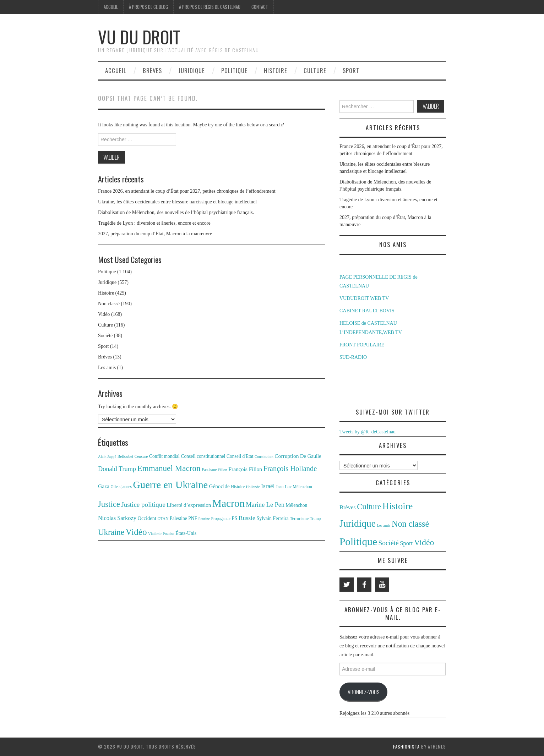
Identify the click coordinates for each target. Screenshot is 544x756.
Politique (234, 70)
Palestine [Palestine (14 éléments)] (178, 518)
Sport (351, 70)
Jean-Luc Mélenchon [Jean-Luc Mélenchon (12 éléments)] (294, 487)
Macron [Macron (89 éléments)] (229, 503)
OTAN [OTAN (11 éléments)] (163, 519)
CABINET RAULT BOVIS (367, 311)
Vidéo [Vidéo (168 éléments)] (424, 542)
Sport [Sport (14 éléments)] (406, 543)
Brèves (152, 70)
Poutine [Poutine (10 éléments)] (204, 519)
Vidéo (104, 314)
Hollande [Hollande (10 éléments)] (253, 487)
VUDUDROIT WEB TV (364, 298)
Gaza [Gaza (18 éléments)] (104, 486)
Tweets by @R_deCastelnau (368, 432)
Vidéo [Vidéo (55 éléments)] (136, 532)
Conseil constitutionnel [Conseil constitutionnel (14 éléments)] (203, 456)
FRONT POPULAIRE (362, 345)
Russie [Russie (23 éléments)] (247, 518)
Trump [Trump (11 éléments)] (315, 519)
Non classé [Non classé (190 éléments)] (410, 524)
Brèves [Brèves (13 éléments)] (348, 507)
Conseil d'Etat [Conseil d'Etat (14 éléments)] (240, 456)
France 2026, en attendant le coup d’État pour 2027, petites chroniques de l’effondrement (187, 191)
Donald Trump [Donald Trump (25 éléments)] (117, 469)
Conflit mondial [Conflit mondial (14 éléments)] (164, 456)
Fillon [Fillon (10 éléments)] (222, 470)
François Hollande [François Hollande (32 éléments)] (290, 469)
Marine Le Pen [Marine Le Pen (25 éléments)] (265, 505)
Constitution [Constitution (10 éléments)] (264, 457)
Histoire (276, 70)
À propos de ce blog (148, 7)
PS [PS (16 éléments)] (234, 518)
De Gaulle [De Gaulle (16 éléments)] (311, 456)
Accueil (111, 7)
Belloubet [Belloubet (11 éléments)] (126, 456)
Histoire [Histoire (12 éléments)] (238, 487)
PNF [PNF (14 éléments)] (193, 518)
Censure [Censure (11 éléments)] (141, 456)
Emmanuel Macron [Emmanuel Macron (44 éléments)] (169, 468)
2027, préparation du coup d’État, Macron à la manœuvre (155, 234)
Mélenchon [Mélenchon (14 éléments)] (297, 505)
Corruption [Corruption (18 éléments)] (287, 456)
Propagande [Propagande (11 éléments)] (221, 519)
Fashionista (406, 747)
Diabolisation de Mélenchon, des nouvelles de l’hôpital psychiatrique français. (176, 212)
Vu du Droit (139, 37)
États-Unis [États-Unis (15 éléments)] (186, 533)
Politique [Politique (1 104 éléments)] (358, 542)
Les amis (107, 368)
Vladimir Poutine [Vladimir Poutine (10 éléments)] (161, 534)
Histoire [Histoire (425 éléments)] (398, 506)
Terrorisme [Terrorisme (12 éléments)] (299, 519)
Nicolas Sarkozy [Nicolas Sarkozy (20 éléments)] (117, 518)
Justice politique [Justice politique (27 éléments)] (143, 505)
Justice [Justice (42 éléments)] (109, 504)
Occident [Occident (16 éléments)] (147, 518)
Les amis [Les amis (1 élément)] (383, 525)
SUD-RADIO (353, 357)
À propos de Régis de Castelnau (210, 7)
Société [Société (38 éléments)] (388, 543)
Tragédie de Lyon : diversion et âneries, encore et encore (154, 223)
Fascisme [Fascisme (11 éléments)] (209, 470)
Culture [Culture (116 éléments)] (369, 507)
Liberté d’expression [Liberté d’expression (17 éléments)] (189, 505)
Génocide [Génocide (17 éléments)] (219, 486)
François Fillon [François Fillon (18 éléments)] (245, 469)
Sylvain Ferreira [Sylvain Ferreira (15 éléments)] (272, 518)
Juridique (192, 70)
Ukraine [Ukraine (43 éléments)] (111, 532)
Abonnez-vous (363, 692)
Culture (315, 70)
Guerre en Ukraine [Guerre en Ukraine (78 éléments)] (171, 485)
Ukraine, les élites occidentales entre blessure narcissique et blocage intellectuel (177, 202)
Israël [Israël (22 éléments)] (268, 486)
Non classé (109, 304)
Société (105, 336)
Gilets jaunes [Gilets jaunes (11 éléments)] (121, 487)
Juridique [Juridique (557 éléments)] (358, 524)
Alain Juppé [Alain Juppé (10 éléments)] (107, 457)
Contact (260, 7)
